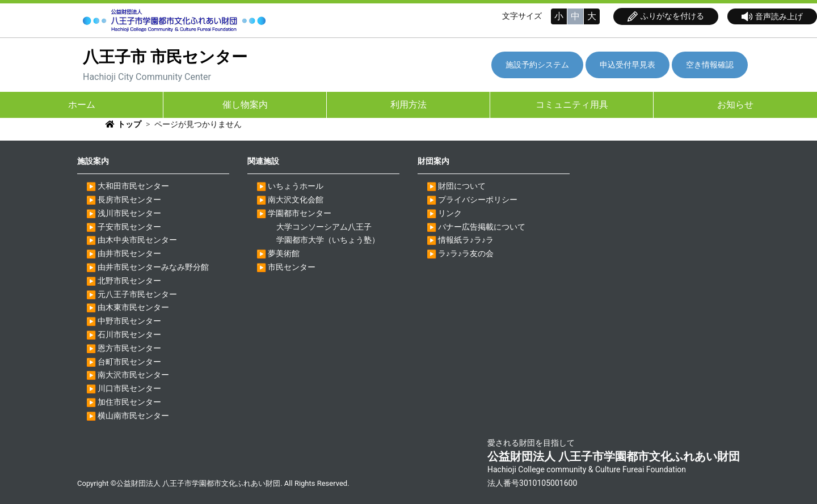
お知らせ (735, 105)
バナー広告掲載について (482, 227)
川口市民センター (129, 388)
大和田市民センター (133, 186)
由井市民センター (129, 253)
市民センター (292, 267)
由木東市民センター (133, 307)
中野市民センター (129, 321)
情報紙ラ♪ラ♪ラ (466, 240)
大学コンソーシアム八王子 (324, 227)
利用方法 (408, 105)
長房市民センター (129, 200)
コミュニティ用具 (572, 105)
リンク (450, 213)
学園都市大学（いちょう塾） (328, 240)
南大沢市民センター (133, 375)
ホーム (82, 105)
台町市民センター (129, 362)
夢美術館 (284, 253)
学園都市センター (300, 213)
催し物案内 (245, 105)
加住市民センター (129, 402)
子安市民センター (129, 227)
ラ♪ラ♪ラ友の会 (466, 253)
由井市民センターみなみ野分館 (153, 267)
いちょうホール (296, 186)
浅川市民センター (129, 213)
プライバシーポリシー (478, 200)
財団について (462, 186)
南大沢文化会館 (296, 200)
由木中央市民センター (137, 240)
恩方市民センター (129, 348)
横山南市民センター (133, 416)
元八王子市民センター (137, 294)
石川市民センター (129, 334)
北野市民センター (129, 281)
